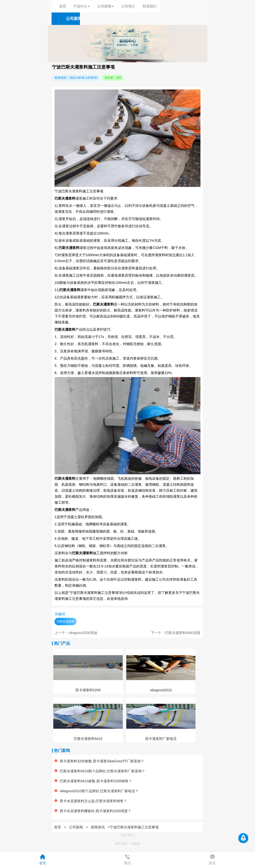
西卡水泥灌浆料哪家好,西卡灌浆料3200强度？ (93, 811)
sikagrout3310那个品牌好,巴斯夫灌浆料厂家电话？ (96, 791)
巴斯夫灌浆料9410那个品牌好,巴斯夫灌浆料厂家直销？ (100, 771)
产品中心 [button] (82, 6)
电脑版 (135, 844)
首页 (63, 6)
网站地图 (127, 835)
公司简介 (128, 6)
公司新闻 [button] (106, 6)
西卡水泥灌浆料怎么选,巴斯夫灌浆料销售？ (91, 801)
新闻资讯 (98, 827)
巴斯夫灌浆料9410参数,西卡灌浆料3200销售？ (93, 781)
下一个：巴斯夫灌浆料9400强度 (176, 633)
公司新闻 (76, 827)
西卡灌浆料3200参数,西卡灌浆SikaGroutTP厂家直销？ (99, 761)
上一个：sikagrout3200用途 (76, 633)
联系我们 (150, 6)
